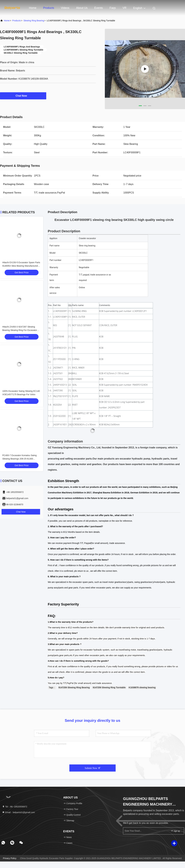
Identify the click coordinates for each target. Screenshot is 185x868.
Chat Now (23, 96)
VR (124, 8)
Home (33, 8)
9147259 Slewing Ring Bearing (74, 687)
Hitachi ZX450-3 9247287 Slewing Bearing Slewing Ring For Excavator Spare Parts (20, 330)
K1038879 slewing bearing (142, 687)
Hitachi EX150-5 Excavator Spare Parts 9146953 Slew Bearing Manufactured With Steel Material (21, 266)
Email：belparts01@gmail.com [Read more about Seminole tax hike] (18, 812)
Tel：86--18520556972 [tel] (15, 807)
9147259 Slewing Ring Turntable (109, 687)
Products (49, 8)
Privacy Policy (10, 858)
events (99, 8)
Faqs (113, 8)
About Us (82, 8)
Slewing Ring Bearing (34, 21)
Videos (65, 8)
